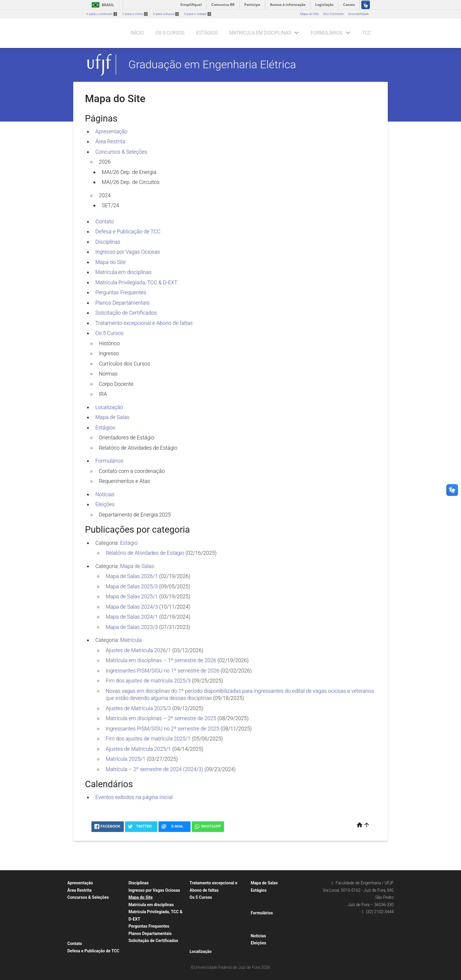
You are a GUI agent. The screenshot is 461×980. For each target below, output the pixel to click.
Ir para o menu (135, 14)
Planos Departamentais (122, 303)
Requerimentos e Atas (124, 481)
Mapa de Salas (112, 417)
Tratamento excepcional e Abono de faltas (144, 323)
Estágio (129, 543)
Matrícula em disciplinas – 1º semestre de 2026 (161, 660)
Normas (108, 374)
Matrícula (131, 640)
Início (137, 33)
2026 (105, 162)
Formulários (327, 33)
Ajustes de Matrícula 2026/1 (138, 650)
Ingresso (109, 353)
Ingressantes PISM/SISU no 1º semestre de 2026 (162, 671)
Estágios (207, 33)
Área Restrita (110, 141)
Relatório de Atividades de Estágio (138, 448)
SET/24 (110, 205)
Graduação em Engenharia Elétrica (212, 64)
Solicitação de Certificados (126, 313)
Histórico (109, 343)
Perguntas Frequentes (121, 292)
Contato (105, 221)
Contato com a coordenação (132, 471)
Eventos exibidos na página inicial (134, 797)
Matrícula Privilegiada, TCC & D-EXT (136, 282)
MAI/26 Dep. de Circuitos (131, 182)
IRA (103, 394)
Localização (109, 407)
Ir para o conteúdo (102, 14)
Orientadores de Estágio (126, 437)
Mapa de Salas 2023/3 (132, 627)
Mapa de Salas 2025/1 (132, 596)
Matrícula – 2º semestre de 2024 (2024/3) (154, 769)
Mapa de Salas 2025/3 (132, 586)
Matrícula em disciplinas (260, 33)
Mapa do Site (309, 14)
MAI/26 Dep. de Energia (129, 172)
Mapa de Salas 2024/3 (132, 607)
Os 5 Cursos (170, 33)
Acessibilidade (358, 14)
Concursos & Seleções (121, 152)
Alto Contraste (333, 14)
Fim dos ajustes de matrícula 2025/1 (148, 739)
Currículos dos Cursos (124, 364)
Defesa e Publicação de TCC (128, 231)
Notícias (105, 494)
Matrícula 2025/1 (125, 759)
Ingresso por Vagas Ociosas (128, 252)
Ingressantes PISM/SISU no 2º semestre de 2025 (162, 729)
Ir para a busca (166, 14)
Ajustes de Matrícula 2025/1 (138, 749)
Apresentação (111, 131)
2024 (105, 195)
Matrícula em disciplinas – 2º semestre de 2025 (161, 718)
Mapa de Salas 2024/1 (132, 617)
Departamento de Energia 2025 (135, 515)
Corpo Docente (116, 384)
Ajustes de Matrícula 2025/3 (138, 708)
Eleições (105, 504)
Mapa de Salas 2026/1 (132, 576)
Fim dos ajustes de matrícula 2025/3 (148, 681)
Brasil (102, 5)
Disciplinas (108, 242)
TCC (366, 33)
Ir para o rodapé (198, 14)
